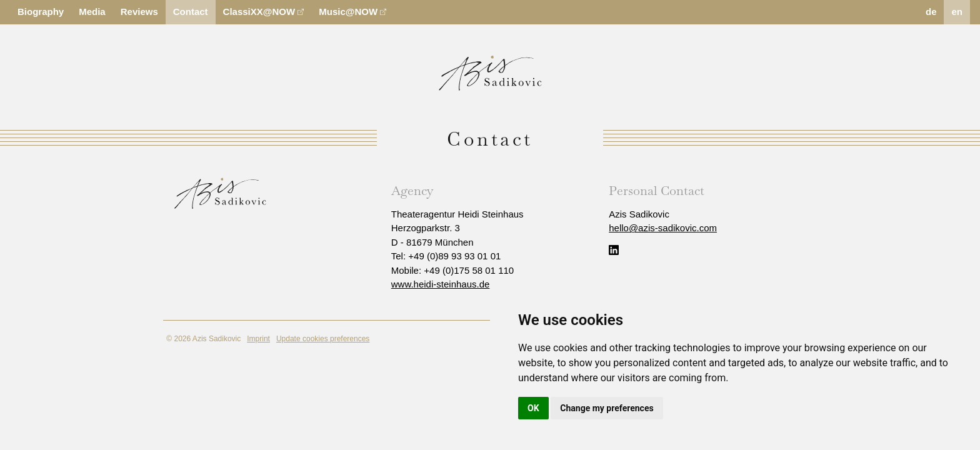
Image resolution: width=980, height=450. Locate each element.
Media (92, 12)
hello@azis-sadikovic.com (663, 228)
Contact (191, 12)
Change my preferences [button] (607, 408)
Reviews (139, 12)
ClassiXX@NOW (264, 12)
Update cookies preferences (323, 339)
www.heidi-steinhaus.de (441, 284)
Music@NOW (352, 12)
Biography (41, 12)
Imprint (258, 339)
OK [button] (533, 408)
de (931, 12)
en (957, 12)
